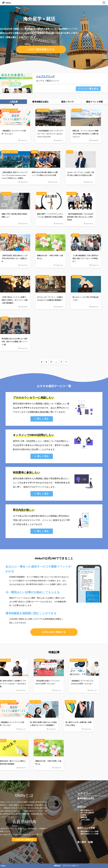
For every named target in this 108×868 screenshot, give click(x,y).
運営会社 (57, 866)
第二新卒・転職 (85, 842)
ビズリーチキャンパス (28, 445)
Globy (3, 866)
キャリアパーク (31, 483)
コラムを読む (85, 820)
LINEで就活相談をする (41, 49)
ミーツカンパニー (21, 516)
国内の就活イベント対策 (89, 831)
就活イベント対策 (86, 828)
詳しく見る (43, 419)
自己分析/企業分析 (87, 813)
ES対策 (83, 815)
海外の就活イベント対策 (89, 834)
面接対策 (84, 817)
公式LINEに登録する (54, 632)
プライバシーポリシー (71, 866)
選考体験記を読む (86, 798)
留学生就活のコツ (87, 810)
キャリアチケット (25, 408)
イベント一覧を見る (88, 89)
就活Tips (82, 807)
